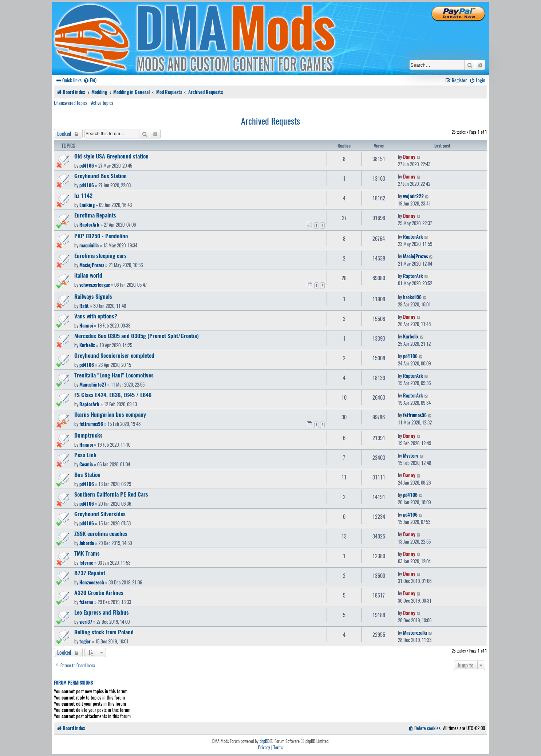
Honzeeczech (92, 582)
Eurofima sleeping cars (100, 255)
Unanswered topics (71, 103)
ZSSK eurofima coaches (101, 533)
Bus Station (87, 474)
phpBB (264, 741)
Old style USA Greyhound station (111, 156)
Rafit (84, 306)
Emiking (87, 205)
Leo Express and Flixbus (102, 612)
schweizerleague (95, 285)
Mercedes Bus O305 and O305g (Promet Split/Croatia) (137, 336)
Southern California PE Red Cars (111, 494)
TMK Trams (87, 553)
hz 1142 (83, 195)
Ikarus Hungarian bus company (110, 414)
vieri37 (86, 622)
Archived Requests (270, 121)
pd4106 (87, 165)
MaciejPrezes (92, 265)
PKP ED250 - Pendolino (101, 236)
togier (85, 641)
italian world (88, 275)
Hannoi (86, 325)
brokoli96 (412, 297)
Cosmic (86, 464)
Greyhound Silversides (100, 514)
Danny (409, 157)
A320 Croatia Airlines (99, 592)
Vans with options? (96, 316)
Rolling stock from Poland (104, 632)
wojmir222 (413, 196)
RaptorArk (89, 224)
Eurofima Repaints (95, 215)
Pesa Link (85, 455)
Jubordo (87, 543)
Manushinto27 (93, 384)
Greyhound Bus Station (100, 176)
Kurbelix (87, 345)
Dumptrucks (88, 435)
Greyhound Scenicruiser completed (114, 355)
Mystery (411, 455)
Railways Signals (93, 296)
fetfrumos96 (91, 424)
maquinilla (89, 245)
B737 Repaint (90, 573)
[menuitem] (90, 80)
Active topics (102, 103)
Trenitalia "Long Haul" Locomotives (114, 375)
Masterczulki (415, 632)
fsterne (86, 563)
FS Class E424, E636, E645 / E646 (113, 395)
